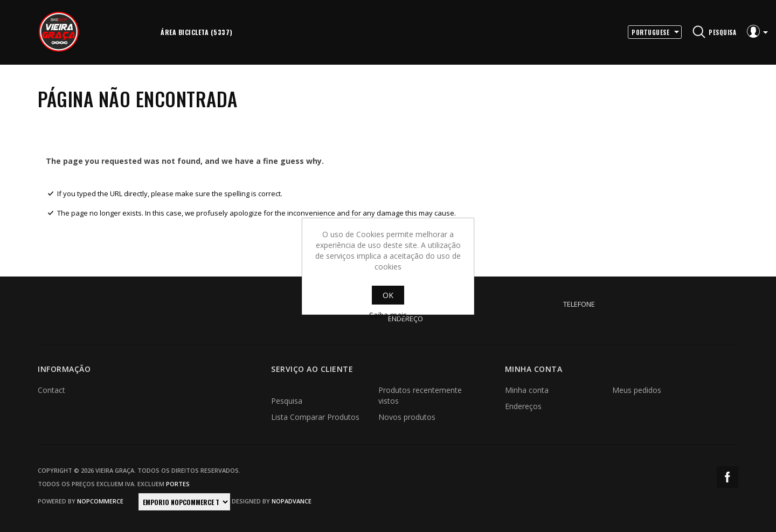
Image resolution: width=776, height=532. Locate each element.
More (253, 32)
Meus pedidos (637, 390)
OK (388, 295)
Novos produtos (407, 417)
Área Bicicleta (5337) (197, 32)
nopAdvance (292, 501)
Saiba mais (388, 315)
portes (178, 484)
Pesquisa (287, 401)
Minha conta (527, 390)
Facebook (727, 477)
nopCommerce (100, 501)
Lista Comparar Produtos (315, 417)
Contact (51, 390)
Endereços (523, 406)
